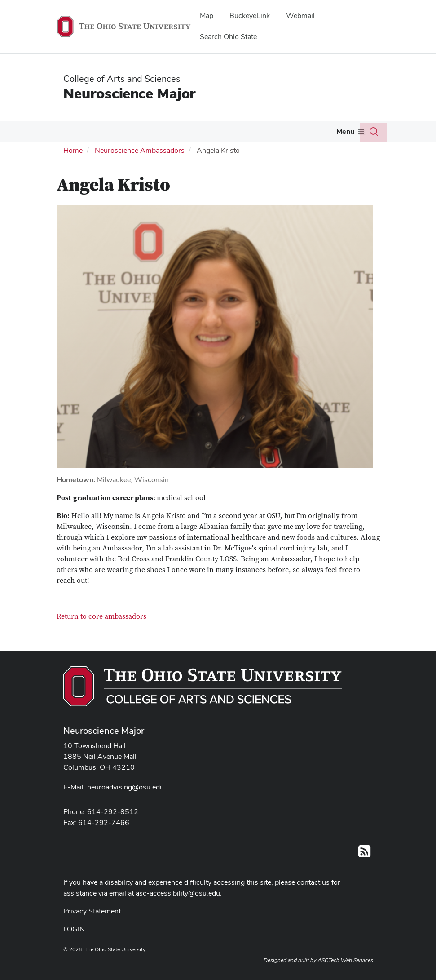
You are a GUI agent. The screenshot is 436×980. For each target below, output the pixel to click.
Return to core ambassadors (101, 635)
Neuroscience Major (129, 93)
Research (223, 131)
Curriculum (73, 151)
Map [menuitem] (207, 16)
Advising (131, 131)
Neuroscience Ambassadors (140, 169)
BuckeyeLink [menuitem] (250, 16)
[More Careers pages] (333, 134)
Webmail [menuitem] (300, 16)
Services (271, 131)
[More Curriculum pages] (94, 154)
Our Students (76, 131)
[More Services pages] (288, 134)
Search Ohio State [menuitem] (228, 37)
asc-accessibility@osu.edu (178, 911)
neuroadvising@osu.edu (126, 806)
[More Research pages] (242, 134)
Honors (177, 131)
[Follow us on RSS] (364, 872)
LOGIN (74, 947)
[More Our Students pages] (101, 134)
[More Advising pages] (149, 134)
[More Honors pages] (192, 134)
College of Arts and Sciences (122, 79)
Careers (317, 131)
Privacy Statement (92, 929)
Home (73, 169)
